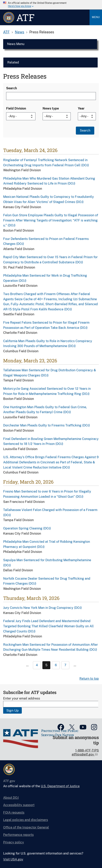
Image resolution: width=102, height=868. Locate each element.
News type (51, 108)
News (20, 32)
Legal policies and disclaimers (26, 820)
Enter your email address (22, 698)
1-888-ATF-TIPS (87, 750)
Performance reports (18, 835)
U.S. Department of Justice (60, 786)
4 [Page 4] (37, 665)
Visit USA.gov (13, 859)
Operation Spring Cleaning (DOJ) (27, 528)
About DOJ (11, 798)
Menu (96, 17)
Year (81, 108)
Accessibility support (19, 805)
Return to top (89, 679)
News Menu (16, 44)
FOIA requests (14, 813)
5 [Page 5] (46, 665)
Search (11, 88)
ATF (6, 32)
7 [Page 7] (65, 665)
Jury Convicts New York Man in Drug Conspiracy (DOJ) (42, 608)
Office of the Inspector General (26, 827)
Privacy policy (14, 842)
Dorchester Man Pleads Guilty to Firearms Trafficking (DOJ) (47, 425)
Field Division (16, 108)
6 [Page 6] (56, 665)
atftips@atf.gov (83, 754)
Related (13, 62)
